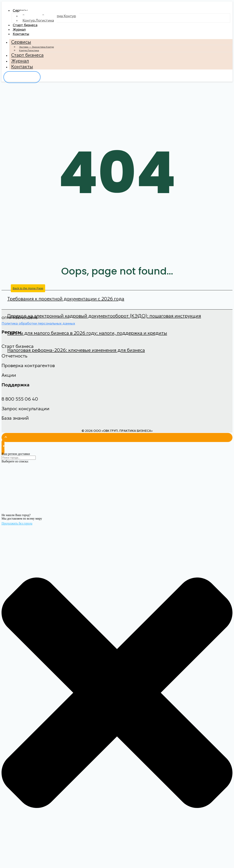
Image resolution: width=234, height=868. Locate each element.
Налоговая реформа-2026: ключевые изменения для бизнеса (76, 356)
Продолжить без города (17, 529)
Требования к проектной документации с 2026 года (66, 304)
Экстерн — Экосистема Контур (36, 52)
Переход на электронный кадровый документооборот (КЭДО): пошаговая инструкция (104, 321)
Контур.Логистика (38, 22)
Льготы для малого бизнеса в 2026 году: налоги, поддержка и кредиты (87, 338)
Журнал (22, 33)
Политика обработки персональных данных (38, 329)
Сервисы (23, 11)
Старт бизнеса (29, 27)
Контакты (24, 39)
